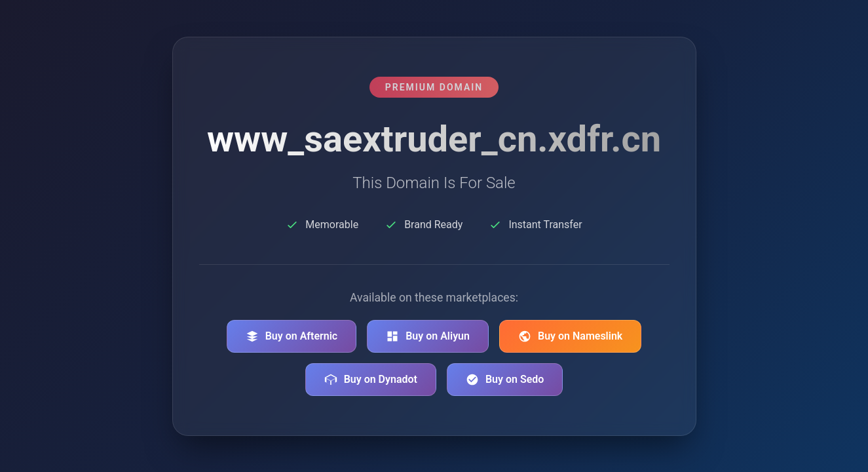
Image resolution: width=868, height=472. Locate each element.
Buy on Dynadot (371, 380)
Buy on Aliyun (428, 336)
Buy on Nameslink (570, 336)
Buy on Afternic (292, 336)
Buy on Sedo (505, 380)
